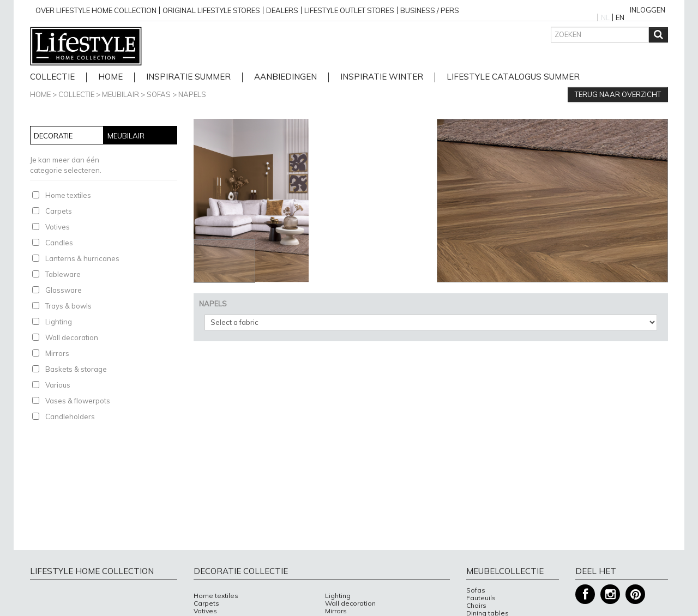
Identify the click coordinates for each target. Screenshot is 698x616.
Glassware (64, 290)
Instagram (610, 594)
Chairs (476, 606)
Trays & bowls (68, 306)
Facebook (585, 594)
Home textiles (68, 195)
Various (58, 385)
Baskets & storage (76, 369)
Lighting (59, 322)
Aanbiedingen (285, 77)
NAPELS (192, 94)
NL (605, 17)
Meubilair (121, 94)
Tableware (63, 274)
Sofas (159, 94)
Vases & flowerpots (78, 401)
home (110, 77)
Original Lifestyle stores (211, 10)
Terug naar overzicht (618, 94)
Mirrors (57, 353)
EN (620, 17)
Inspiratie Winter (382, 77)
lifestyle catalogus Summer (513, 77)
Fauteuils (481, 598)
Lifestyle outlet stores (349, 10)
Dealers (282, 10)
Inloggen (648, 10)
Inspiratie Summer (188, 77)
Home (40, 94)
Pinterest (635, 594)
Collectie (52, 77)
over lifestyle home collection (96, 10)
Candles (59, 243)
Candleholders (70, 416)
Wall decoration (72, 337)
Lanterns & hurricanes (82, 258)
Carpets (59, 211)
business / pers (430, 10)
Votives (58, 227)
